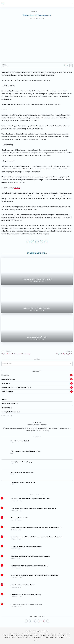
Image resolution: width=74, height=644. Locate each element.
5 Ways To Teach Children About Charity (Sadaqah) (26, 594)
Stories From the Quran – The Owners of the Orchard (26, 604)
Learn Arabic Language (8, 379)
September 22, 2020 (37, 18)
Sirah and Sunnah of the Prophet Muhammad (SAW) (21, 636)
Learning (17, 188)
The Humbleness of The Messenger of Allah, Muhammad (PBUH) (30, 566)
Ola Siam (5, 66)
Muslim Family (37, 11)
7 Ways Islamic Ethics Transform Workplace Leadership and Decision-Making (33, 508)
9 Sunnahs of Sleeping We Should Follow (22, 585)
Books (20, 637)
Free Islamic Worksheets (34, 637)
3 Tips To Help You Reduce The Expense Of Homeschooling (16, 354)
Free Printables (9, 637)
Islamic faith (5, 375)
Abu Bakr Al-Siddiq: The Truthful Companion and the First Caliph (30, 499)
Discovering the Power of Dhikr (20, 518)
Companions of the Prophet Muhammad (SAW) (41, 634)
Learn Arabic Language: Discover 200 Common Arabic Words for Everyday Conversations (37, 537)
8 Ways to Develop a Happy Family (64, 354)
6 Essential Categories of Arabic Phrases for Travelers (26, 547)
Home (4, 634)
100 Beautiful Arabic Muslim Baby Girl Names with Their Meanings (30, 556)
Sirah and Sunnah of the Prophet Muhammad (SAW (17, 387)
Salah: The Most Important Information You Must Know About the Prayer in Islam (35, 575)
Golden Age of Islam (16, 634)
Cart (69, 637)
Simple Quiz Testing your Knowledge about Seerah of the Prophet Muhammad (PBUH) (36, 527)
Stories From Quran (7, 392)
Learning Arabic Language (55, 637)
